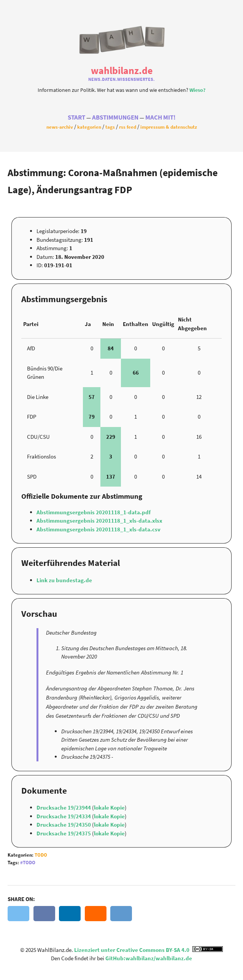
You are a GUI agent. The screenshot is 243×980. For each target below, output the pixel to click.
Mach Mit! (160, 117)
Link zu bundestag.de (64, 580)
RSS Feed (128, 127)
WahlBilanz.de (122, 70)
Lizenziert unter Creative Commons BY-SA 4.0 (148, 950)
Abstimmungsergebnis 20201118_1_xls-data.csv (98, 529)
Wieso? (197, 90)
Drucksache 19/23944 (64, 807)
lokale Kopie (109, 807)
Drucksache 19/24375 (64, 833)
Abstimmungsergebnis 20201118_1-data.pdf (94, 512)
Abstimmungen (115, 117)
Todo (41, 855)
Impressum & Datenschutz (169, 127)
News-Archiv (60, 127)
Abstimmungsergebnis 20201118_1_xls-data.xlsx (99, 521)
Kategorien (89, 127)
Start (76, 117)
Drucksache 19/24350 (64, 825)
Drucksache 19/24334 (64, 816)
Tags (110, 127)
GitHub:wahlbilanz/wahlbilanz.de (149, 958)
